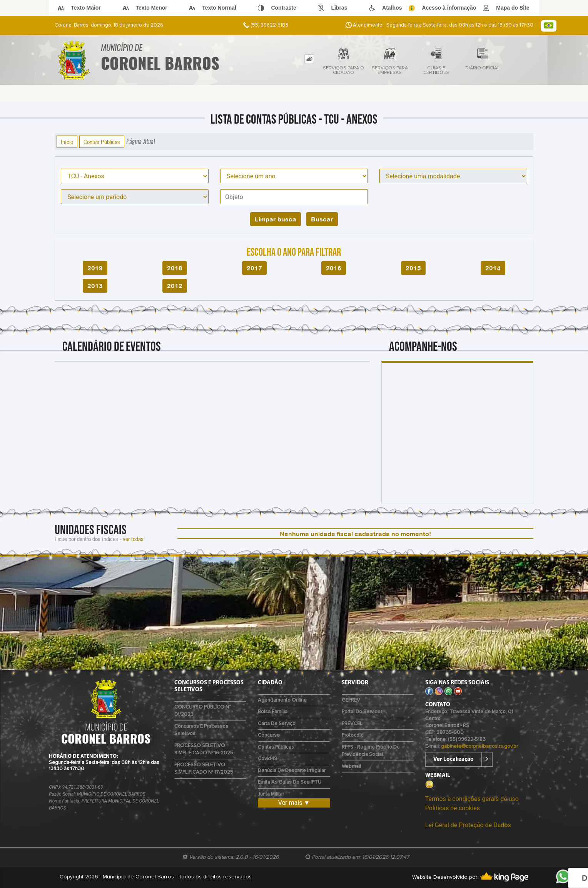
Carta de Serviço (277, 724)
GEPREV (351, 700)
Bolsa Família (273, 712)
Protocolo (353, 735)
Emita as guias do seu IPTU (290, 782)
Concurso (269, 735)
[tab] (309, 59)
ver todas (133, 539)
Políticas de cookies (453, 808)
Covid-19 (267, 759)
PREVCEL (352, 724)
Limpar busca (276, 219)
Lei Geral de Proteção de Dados (468, 825)
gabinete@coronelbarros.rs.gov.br (479, 746)
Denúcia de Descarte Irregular (292, 771)
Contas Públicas (102, 142)
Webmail (351, 767)
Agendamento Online (282, 700)
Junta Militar (271, 794)
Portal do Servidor (362, 712)
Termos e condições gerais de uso (472, 799)
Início (67, 142)
